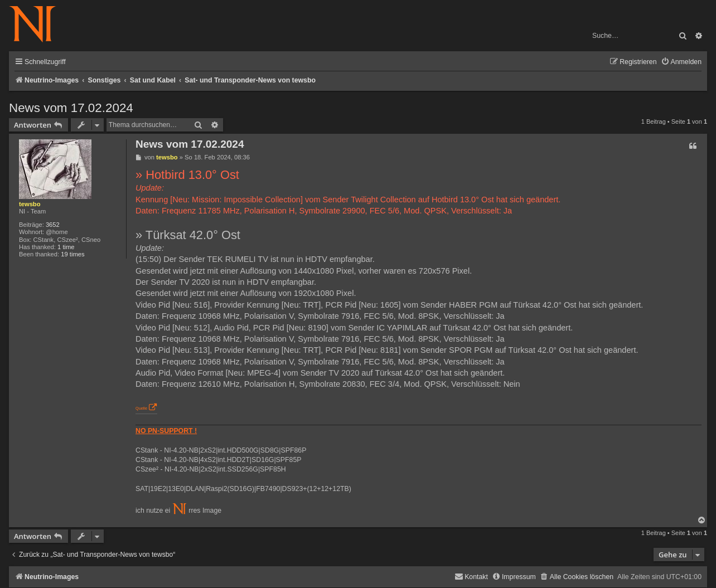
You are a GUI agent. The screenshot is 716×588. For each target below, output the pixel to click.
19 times (72, 254)
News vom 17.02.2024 (71, 108)
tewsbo (30, 204)
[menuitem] (681, 62)
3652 (53, 225)
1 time (66, 247)
